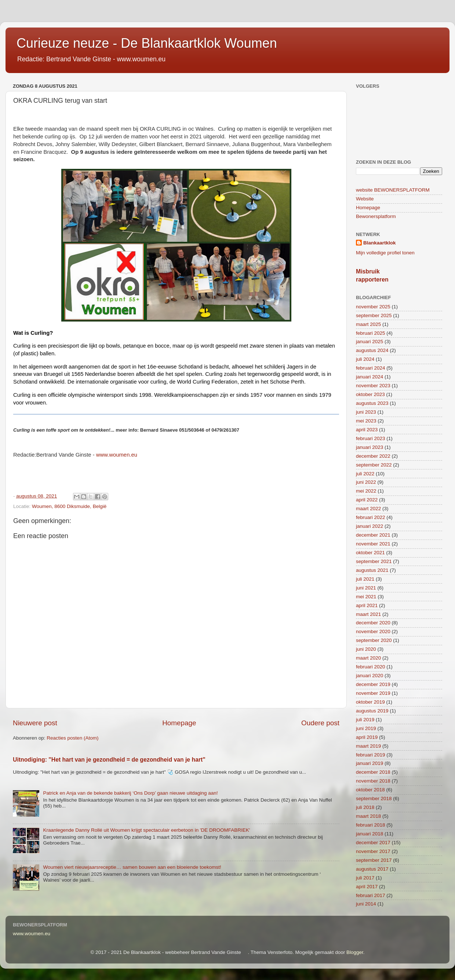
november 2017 (373, 851)
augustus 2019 (372, 711)
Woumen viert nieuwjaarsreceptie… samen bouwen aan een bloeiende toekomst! (132, 867)
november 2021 (373, 544)
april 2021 (367, 605)
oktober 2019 (370, 702)
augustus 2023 (372, 403)
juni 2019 (366, 728)
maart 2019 (368, 746)
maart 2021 (368, 614)
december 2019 (373, 684)
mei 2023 (366, 421)
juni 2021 (366, 588)
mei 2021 (366, 597)
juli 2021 (365, 579)
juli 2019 (365, 720)
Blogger (355, 952)
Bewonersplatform (376, 216)
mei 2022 (366, 491)
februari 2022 (371, 517)
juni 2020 (366, 649)
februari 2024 (371, 368)
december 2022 (373, 456)
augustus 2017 (372, 869)
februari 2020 (371, 667)
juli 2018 (365, 807)
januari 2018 (370, 834)
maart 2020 (368, 658)
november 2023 (373, 386)
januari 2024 (370, 377)
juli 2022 (365, 474)
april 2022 (367, 500)
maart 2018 (368, 816)
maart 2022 (368, 509)
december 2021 (373, 535)
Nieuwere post (35, 723)
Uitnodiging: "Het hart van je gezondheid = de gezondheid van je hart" (109, 760)
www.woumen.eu (32, 934)
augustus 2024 (372, 350)
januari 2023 (370, 447)
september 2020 (374, 640)
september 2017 (374, 860)
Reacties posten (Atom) (72, 738)
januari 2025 (370, 342)
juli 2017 (365, 878)
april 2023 (367, 430)
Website (365, 199)
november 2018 (373, 781)
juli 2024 (365, 359)
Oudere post (320, 723)
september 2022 (374, 465)
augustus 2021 (372, 570)
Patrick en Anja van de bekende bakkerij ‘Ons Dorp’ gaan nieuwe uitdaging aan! (130, 793)
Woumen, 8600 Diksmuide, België (69, 506)
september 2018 (374, 798)
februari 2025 (371, 333)
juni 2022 (366, 482)
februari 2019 (371, 755)
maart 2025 (368, 324)
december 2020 (373, 623)
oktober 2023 (370, 394)
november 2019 (373, 693)
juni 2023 (366, 412)
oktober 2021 (370, 553)
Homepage (179, 723)
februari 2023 (371, 438)
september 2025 (374, 315)
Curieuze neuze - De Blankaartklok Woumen (147, 43)
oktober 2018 (370, 790)
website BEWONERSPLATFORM (393, 190)
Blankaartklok (380, 243)
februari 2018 (371, 825)
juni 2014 (366, 904)
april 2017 (367, 887)
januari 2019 (370, 763)
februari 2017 (371, 895)
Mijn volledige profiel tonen (385, 253)
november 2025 (373, 307)
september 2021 (374, 561)
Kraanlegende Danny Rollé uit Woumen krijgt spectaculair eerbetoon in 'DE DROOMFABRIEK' (146, 830)
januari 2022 (370, 526)
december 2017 (373, 843)
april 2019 (367, 737)
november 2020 (373, 631)
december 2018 (373, 772)
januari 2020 (370, 676)
